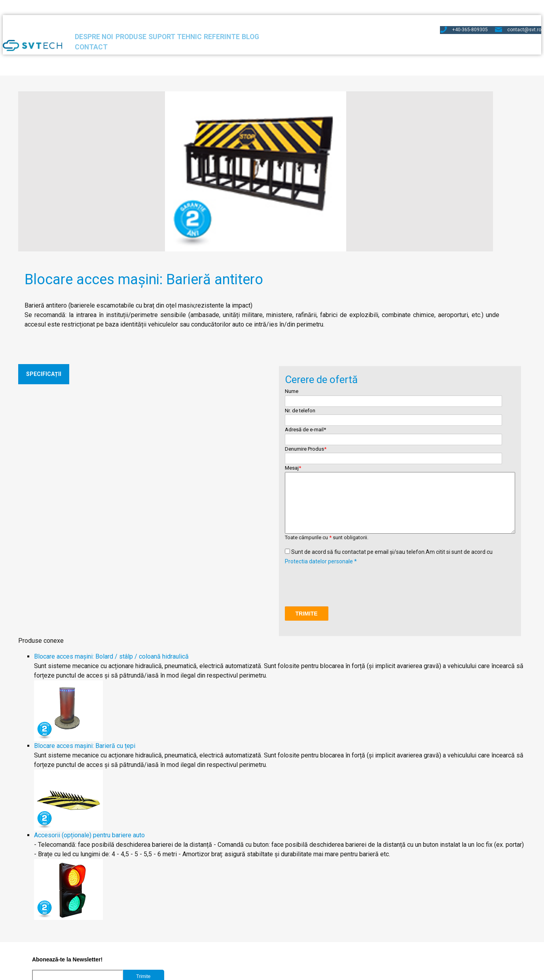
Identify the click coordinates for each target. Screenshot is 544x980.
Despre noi (116, 25)
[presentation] (345, 438)
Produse (167, 25)
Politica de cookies (266, 972)
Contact (370, 25)
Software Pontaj (49, 912)
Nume (337, 291)
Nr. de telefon (337, 310)
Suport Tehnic (224, 25)
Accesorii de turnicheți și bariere (178, 931)
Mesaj (396, 328)
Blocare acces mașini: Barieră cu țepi (93, 602)
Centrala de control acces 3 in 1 (70, 921)
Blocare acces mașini (163, 921)
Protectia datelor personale (204, 972)
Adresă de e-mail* (454, 291)
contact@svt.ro (500, 9)
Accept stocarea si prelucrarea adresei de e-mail (100, 856)
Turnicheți (40, 940)
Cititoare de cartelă (53, 931)
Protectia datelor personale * (321, 417)
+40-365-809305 (444, 9)
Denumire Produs (454, 310)
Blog (328, 25)
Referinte (284, 25)
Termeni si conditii (316, 972)
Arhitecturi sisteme (160, 940)
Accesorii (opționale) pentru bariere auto (98, 691)
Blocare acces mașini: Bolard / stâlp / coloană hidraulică (120, 513)
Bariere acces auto (159, 912)
